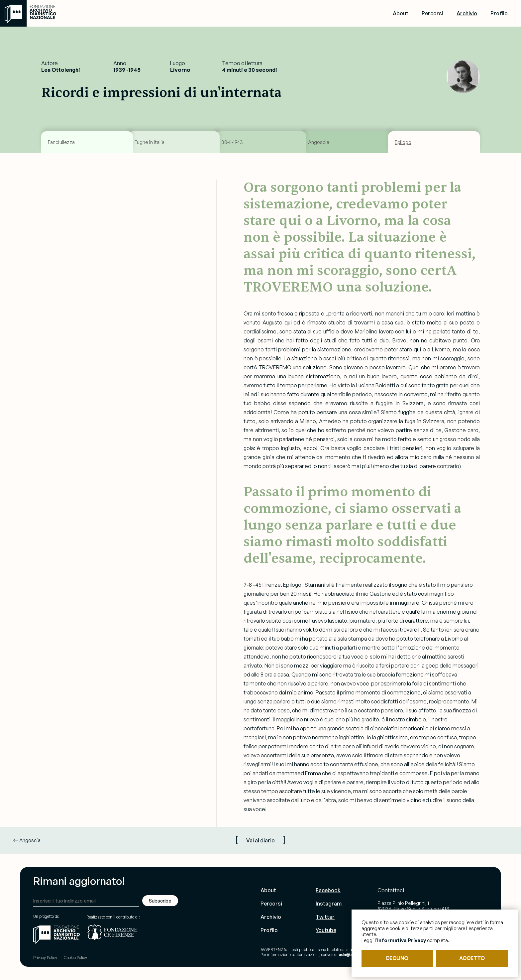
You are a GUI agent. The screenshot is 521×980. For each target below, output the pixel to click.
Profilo (499, 13)
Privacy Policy (45, 958)
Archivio (467, 13)
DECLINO (397, 958)
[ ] (260, 839)
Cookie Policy (75, 958)
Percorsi (432, 13)
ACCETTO (472, 958)
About (401, 13)
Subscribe (160, 901)
